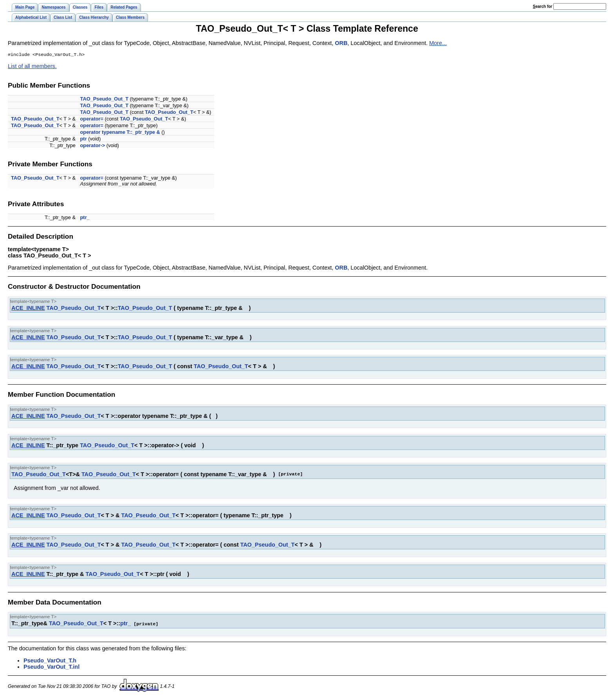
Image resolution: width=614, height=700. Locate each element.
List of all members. (32, 67)
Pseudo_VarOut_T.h (50, 661)
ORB (341, 43)
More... (438, 43)
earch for (543, 6)
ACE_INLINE (28, 309)
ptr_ (85, 218)
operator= (92, 120)
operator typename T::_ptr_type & (120, 133)
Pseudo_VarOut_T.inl (51, 667)
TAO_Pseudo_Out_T (104, 100)
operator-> (93, 146)
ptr (84, 139)
